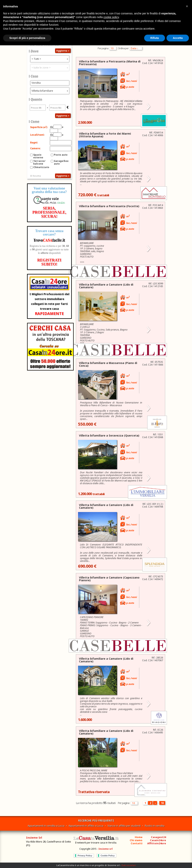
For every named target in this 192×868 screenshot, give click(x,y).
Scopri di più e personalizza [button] (27, 38)
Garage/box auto (61, 162)
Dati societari (129, 865)
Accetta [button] (178, 38)
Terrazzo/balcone (39, 162)
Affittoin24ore (157, 843)
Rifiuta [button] (155, 38)
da (56, 127)
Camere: (35, 148)
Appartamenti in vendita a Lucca (46, 826)
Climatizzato (41, 167)
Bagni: (34, 142)
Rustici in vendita (155, 826)
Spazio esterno (38, 156)
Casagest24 (158, 837)
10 (162, 803)
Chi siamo (136, 840)
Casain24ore (158, 840)
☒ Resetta (36, 176)
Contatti (137, 843)
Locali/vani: (37, 135)
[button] (187, 6)
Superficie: (39, 127)
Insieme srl (106, 849)
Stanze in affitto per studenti (124, 826)
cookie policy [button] (111, 17)
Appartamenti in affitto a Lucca (86, 826)
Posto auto (61, 155)
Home (139, 837)
